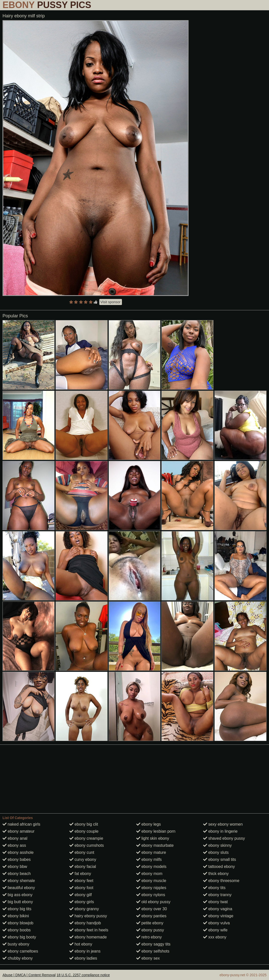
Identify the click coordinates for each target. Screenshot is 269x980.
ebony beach (17, 874)
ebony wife (215, 930)
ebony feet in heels (89, 930)
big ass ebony (17, 895)
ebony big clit (84, 824)
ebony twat (215, 902)
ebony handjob (85, 923)
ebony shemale (19, 881)
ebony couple (84, 831)
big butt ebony (18, 902)
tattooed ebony (219, 867)
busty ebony (16, 944)
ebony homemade (88, 937)
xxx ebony (215, 937)
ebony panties (151, 916)
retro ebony (149, 937)
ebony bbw (15, 867)
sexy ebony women (223, 824)
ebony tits (214, 888)
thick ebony (216, 874)
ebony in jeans (85, 951)
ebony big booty (19, 937)
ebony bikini (16, 916)
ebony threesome (221, 881)
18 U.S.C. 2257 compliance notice (83, 975)
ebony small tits (220, 859)
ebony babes (17, 859)
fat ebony (80, 874)
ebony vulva (216, 923)
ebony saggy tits (153, 944)
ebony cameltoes (20, 951)
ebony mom (149, 874)
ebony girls (82, 902)
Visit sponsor (111, 302)
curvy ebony (83, 859)
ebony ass (14, 845)
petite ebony (150, 923)
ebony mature (151, 852)
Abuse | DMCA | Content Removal (29, 975)
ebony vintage (218, 916)
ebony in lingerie (220, 831)
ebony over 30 (152, 909)
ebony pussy (150, 930)
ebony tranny (217, 895)
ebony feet (81, 881)
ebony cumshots (87, 845)
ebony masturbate (155, 845)
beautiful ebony (19, 888)
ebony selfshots (153, 951)
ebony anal (15, 838)
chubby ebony (18, 958)
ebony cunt (82, 852)
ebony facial (83, 867)
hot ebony (81, 944)
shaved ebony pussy (224, 838)
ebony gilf (81, 895)
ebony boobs (17, 930)
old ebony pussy (153, 902)
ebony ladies (83, 958)
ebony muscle (151, 881)
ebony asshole (18, 852)
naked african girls (21, 824)
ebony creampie (86, 838)
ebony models (151, 867)
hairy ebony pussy (88, 916)
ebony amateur (18, 831)
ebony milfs (149, 859)
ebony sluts (216, 852)
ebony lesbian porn (156, 831)
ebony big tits (17, 909)
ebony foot (81, 888)
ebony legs (149, 824)
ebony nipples (151, 888)
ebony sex (148, 958)
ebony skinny (217, 845)
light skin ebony (153, 838)
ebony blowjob (18, 923)
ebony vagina (218, 909)
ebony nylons (151, 895)
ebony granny (84, 909)
